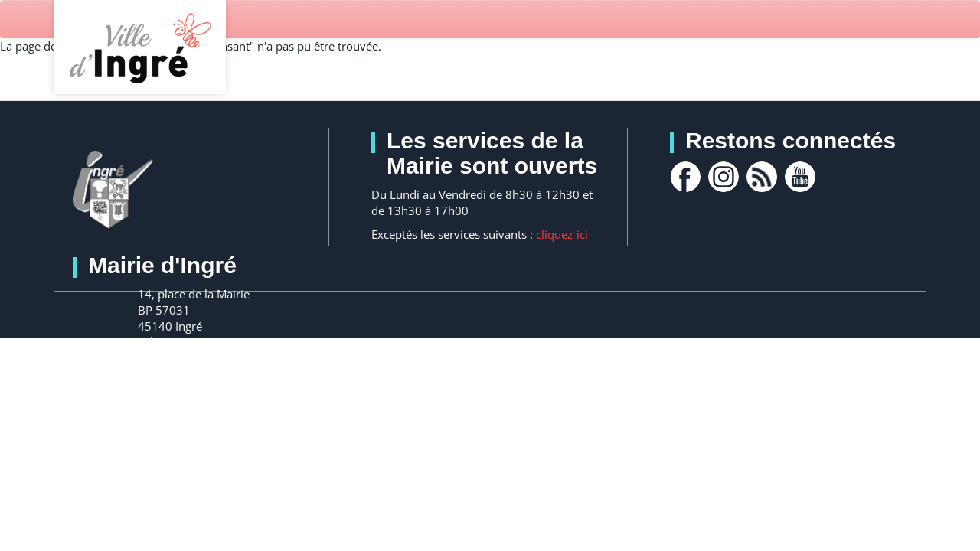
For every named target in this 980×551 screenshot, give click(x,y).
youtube (800, 177)
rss (762, 177)
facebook (685, 177)
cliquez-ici (562, 234)
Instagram (724, 177)
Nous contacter (233, 384)
